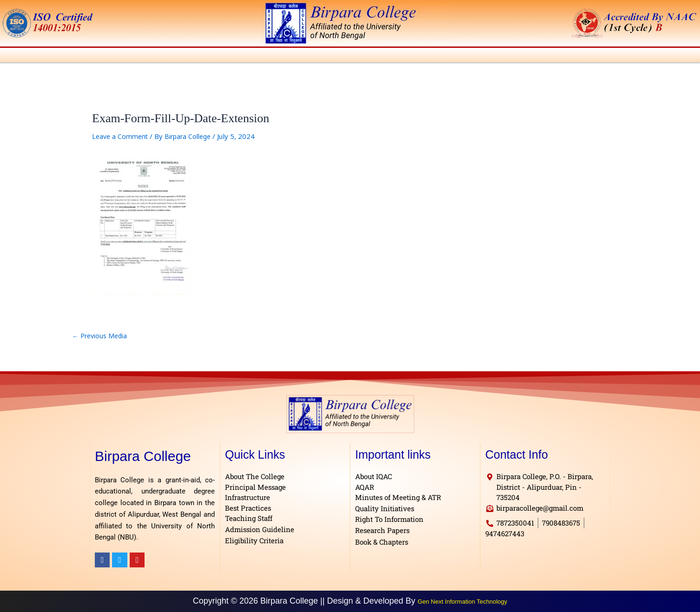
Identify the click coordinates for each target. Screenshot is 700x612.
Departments (211, 56)
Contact (682, 56)
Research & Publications (550, 56)
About (45, 56)
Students (360, 56)
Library (435, 56)
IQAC (400, 56)
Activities (314, 56)
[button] (45, 56)
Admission (266, 56)
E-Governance (633, 56)
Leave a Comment (122, 139)
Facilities (477, 56)
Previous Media (102, 339)
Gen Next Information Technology (463, 601)
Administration (96, 56)
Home (15, 56)
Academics (154, 56)
